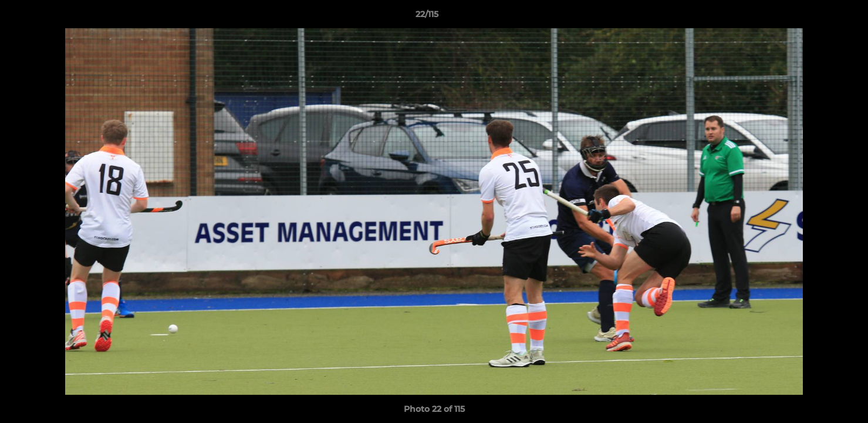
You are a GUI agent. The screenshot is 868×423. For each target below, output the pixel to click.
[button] (819, 17)
